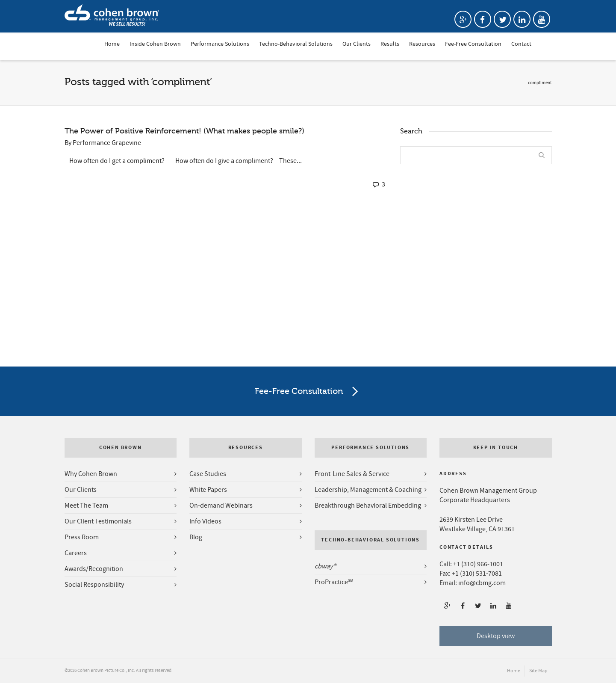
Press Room (82, 537)
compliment (540, 83)
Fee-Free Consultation (473, 44)
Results (390, 44)
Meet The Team (86, 506)
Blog (196, 537)
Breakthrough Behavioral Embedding (368, 506)
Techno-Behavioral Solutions (296, 44)
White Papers (208, 490)
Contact (521, 44)
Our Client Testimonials (98, 521)
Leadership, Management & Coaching (368, 490)
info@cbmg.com (482, 583)
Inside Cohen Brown (155, 44)
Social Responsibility (94, 585)
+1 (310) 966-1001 (478, 564)
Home (112, 44)
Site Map (538, 671)
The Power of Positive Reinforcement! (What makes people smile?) (184, 131)
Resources (422, 44)
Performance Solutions (220, 44)
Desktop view (496, 636)
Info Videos (205, 521)
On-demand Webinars (221, 506)
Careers (76, 553)
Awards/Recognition (94, 569)
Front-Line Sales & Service (352, 474)
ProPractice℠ (334, 582)
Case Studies (208, 474)
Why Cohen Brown (91, 474)
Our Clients (357, 44)
